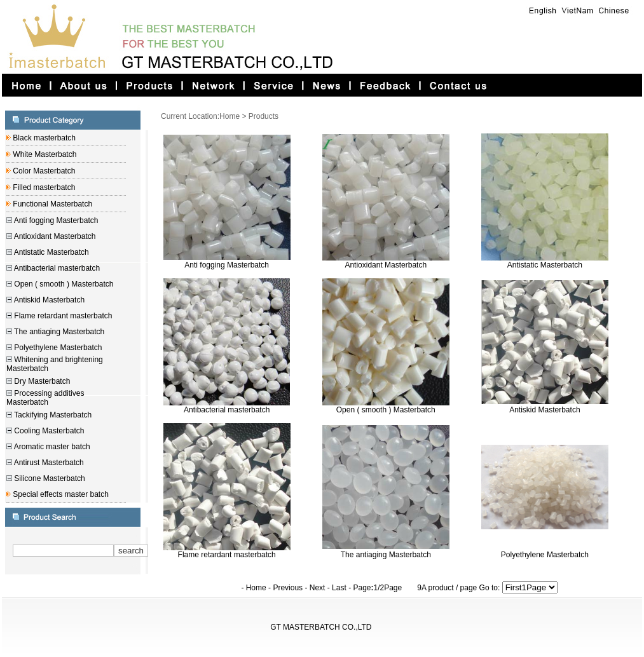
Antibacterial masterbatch (56, 268)
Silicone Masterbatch (49, 478)
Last (339, 588)
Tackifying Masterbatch (52, 415)
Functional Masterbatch (51, 204)
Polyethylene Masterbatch (57, 348)
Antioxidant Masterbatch (54, 236)
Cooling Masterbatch (48, 431)
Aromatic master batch (51, 447)
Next (318, 588)
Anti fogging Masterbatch (55, 220)
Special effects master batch (60, 494)
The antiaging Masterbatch (58, 332)
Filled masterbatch (43, 187)
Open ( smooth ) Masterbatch (63, 284)
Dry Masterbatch (41, 381)
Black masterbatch (43, 138)
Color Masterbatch (43, 171)
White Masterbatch (44, 154)
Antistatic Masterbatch (51, 252)
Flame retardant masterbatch (62, 316)
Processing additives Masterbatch (45, 398)
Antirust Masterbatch (48, 463)
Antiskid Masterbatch (48, 300)
